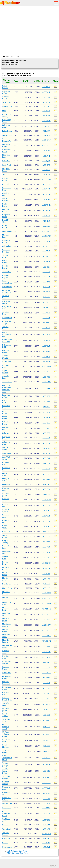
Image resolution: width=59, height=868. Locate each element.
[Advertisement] (22, 30)
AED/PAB (46, 677)
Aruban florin (7, 382)
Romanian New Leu (6, 251)
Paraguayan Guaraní (6, 688)
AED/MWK (46, 641)
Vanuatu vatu (7, 804)
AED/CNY (46, 107)
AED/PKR (46, 351)
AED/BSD (46, 423)
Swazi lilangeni (5, 746)
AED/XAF (46, 334)
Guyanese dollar (6, 516)
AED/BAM (46, 389)
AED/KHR (46, 552)
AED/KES (46, 542)
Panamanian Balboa (7, 677)
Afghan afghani (5, 357)
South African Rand (7, 282)
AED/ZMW (46, 834)
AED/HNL (46, 521)
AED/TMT (46, 758)
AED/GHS (46, 489)
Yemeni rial (6, 829)
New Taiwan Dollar (7, 179)
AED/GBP (46, 115)
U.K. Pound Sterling (6, 115)
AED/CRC (46, 449)
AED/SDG (46, 710)
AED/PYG (46, 688)
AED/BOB (46, 418)
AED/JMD (46, 536)
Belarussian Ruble (6, 346)
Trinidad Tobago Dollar (5, 771)
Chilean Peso (7, 287)
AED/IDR (46, 126)
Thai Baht (6, 175)
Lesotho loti (7, 584)
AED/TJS (46, 751)
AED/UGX (46, 783)
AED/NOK (46, 241)
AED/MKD (46, 604)
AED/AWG (46, 382)
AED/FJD (46, 484)
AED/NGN (46, 657)
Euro (4, 111)
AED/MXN (46, 236)
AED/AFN (46, 357)
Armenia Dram (5, 366)
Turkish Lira (7, 272)
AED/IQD (46, 531)
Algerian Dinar (5, 313)
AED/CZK (46, 200)
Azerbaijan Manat (6, 302)
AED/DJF (46, 463)
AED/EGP (46, 210)
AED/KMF (46, 558)
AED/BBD (46, 396)
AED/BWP (46, 428)
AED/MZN (46, 646)
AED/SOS (46, 715)
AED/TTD (46, 771)
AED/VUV (46, 804)
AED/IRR (46, 839)
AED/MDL (46, 231)
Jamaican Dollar (6, 536)
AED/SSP (46, 727)
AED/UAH (46, 277)
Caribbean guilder (6, 820)
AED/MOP (46, 620)
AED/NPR (46, 668)
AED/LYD (46, 588)
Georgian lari (7, 318)
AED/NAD (46, 652)
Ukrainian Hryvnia (6, 277)
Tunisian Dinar (5, 328)
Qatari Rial (6, 161)
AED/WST (46, 808)
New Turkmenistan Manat (7, 758)
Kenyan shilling (5, 542)
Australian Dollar (6, 92)
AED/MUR (46, 630)
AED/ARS (46, 377)
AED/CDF (46, 438)
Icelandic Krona (6, 226)
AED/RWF (46, 694)
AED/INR (46, 131)
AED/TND (46, 328)
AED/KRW (46, 140)
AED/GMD (46, 500)
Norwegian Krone (6, 241)
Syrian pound (7, 847)
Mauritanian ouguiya (7, 625)
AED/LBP (46, 568)
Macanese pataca (6, 620)
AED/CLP (46, 287)
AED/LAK (46, 843)
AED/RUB (46, 262)
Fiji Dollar (6, 484)
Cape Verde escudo (6, 458)
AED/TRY (46, 272)
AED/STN (46, 734)
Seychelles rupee (6, 704)
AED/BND (46, 412)
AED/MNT (46, 614)
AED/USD (46, 184)
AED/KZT (46, 322)
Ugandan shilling (5, 783)
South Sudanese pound (6, 727)
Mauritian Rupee (6, 630)
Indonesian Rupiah (6, 126)
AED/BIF (46, 407)
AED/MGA (46, 598)
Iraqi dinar (6, 531)
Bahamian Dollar (6, 423)
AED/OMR (46, 673)
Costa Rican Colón (7, 449)
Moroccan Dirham (6, 593)
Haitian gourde (5, 527)
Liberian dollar (5, 579)
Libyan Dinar (7, 588)
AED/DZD (46, 313)
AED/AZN (46, 302)
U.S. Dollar (6, 184)
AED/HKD (46, 121)
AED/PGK (46, 291)
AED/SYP (46, 847)
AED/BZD (46, 433)
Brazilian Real (6, 194)
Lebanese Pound (6, 568)
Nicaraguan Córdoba (6, 663)
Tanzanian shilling (6, 777)
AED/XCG (46, 820)
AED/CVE (46, 458)
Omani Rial (6, 673)
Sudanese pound (6, 710)
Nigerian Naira (5, 657)
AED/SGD (46, 170)
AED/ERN (46, 474)
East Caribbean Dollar (6, 814)
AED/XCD (46, 814)
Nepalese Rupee (6, 668)
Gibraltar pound (5, 494)
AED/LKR (46, 574)
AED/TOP (46, 764)
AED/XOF (46, 341)
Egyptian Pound (5, 210)
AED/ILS (46, 221)
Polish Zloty (7, 246)
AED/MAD (46, 593)
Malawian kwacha (6, 641)
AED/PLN (46, 246)
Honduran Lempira (6, 521)
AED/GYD (46, 516)
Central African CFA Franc (7, 334)
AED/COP (46, 443)
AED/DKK (46, 205)
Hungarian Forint (6, 216)
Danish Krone (5, 205)
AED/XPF (46, 825)
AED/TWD (46, 179)
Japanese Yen (7, 135)
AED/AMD (46, 366)
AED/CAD (46, 97)
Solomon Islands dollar (7, 699)
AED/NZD (46, 151)
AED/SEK (46, 267)
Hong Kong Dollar (6, 121)
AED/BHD (46, 401)
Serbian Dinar (5, 256)
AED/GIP (46, 494)
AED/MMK (46, 609)
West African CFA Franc (7, 341)
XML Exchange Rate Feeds (17, 851)
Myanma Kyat (5, 609)
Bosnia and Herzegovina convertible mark (7, 389)
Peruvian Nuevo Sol (6, 683)
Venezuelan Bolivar (6, 799)
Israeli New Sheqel (6, 221)
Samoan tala (7, 808)
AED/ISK (46, 226)
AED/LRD (46, 579)
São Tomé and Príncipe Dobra (7, 734)
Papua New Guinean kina (7, 291)
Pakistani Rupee (6, 351)
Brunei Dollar (5, 412)
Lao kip (5, 843)
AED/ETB (46, 480)
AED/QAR (46, 161)
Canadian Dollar (6, 97)
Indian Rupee (7, 131)
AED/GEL (46, 318)
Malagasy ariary (6, 598)
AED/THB (46, 175)
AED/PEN (46, 683)
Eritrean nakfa (5, 474)
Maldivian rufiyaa (6, 636)
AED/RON (46, 251)
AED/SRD (46, 720)
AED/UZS (46, 793)
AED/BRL (46, 194)
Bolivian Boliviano (6, 418)
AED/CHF (46, 102)
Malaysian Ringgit (6, 145)
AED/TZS (46, 777)
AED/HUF (46, 216)
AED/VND (46, 189)
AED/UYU (46, 788)
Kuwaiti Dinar (5, 563)
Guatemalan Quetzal (7, 511)
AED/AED (46, 87)
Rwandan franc (6, 694)
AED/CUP (46, 453)
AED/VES (46, 799)
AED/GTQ (46, 511)
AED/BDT (46, 308)
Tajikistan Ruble (6, 751)
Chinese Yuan (7, 107)
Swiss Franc (7, 102)
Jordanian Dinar (6, 297)
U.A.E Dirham (5, 87)
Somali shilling (5, 715)
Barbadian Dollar (6, 396)
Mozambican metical (7, 646)
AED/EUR (46, 111)
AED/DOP (46, 469)
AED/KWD (46, 563)
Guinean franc (5, 505)
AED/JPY (46, 135)
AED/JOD (46, 297)
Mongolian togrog (6, 614)
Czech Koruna (5, 200)
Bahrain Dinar (5, 401)
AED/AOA (46, 372)
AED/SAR (46, 165)
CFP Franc (6, 825)
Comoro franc (5, 558)
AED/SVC (46, 741)
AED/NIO (46, 663)
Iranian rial (6, 839)
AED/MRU (46, 625)
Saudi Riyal (6, 165)
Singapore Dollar (6, 170)
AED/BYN (46, 346)
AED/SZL (46, 746)
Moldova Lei (7, 231)
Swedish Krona (5, 267)
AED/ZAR (46, 282)
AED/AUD (46, 92)
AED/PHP (46, 156)
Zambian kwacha (5, 834)
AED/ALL (46, 362)
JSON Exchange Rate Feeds (18, 853)
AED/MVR (46, 636)
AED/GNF (46, 505)
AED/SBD (46, 699)
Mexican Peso (5, 236)
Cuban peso (6, 453)
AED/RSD (46, 256)
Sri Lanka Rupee (6, 574)
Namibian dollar (6, 652)
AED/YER (46, 829)
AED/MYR (46, 145)
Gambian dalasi (6, 500)
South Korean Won (7, 140)
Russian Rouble (5, 262)
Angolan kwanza (5, 372)
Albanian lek (7, 362)
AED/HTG (46, 527)
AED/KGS (46, 547)
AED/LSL (46, 584)
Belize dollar (7, 433)
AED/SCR (46, 704)
